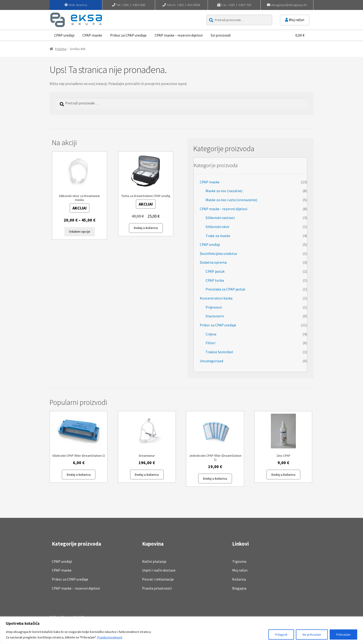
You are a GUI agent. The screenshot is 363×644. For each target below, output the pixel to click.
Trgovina (239, 561)
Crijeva (211, 334)
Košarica (239, 579)
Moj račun (295, 20)
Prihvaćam (343, 635)
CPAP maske (92, 35)
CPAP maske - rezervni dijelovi (224, 209)
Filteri (210, 343)
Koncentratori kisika (216, 298)
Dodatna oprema (213, 262)
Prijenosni (214, 307)
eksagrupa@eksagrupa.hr (289, 5)
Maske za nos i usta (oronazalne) (231, 200)
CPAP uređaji (64, 35)
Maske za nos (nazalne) (224, 191)
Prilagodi (281, 635)
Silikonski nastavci (220, 218)
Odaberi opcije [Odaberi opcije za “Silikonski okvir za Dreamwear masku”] (80, 231)
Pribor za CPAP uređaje (128, 35)
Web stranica (78, 5)
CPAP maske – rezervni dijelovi (179, 35)
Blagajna (239, 588)
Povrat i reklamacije (158, 579)
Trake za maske (218, 236)
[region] (181, 630)
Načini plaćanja (154, 561)
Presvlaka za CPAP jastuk (225, 289)
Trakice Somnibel (219, 352)
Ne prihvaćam (312, 635)
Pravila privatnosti (110, 637)
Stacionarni (215, 316)
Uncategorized (211, 361)
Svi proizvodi (221, 35)
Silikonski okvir (217, 227)
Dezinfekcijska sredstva (218, 253)
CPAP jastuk (215, 271)
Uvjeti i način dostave (159, 570)
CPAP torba (215, 280)
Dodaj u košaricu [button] (146, 228)
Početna (61, 49)
